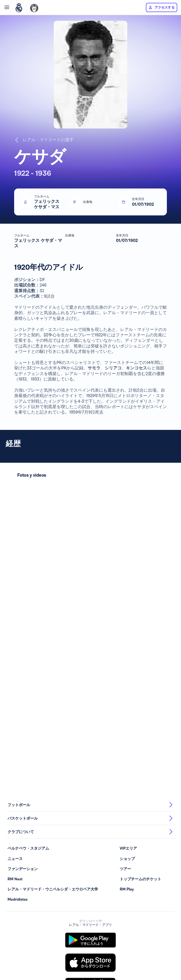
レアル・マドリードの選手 (44, 140)
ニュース (15, 595)
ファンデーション (23, 605)
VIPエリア (128, 585)
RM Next (15, 615)
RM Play (127, 626)
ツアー (125, 605)
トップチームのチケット (140, 615)
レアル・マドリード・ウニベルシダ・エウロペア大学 (53, 626)
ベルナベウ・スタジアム (28, 585)
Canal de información (116, 961)
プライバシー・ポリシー (59, 961)
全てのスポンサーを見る (91, 954)
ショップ (127, 595)
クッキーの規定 (89, 961)
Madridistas (18, 636)
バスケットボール (90, 555)
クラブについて (90, 568)
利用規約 (33, 961)
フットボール (90, 541)
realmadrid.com (144, 961)
